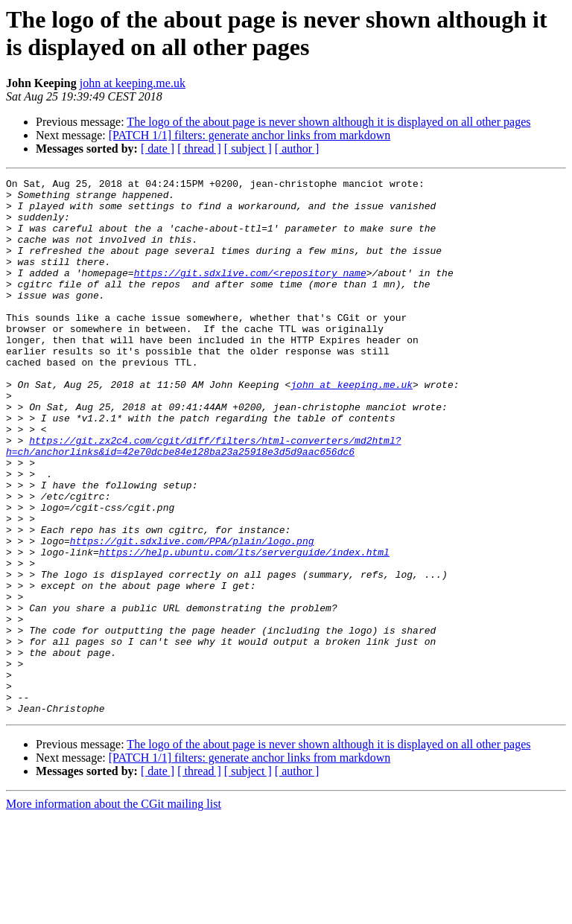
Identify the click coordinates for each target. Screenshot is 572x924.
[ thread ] (199, 149)
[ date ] (158, 149)
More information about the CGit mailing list (114, 911)
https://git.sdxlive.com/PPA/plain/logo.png (192, 614)
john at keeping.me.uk (133, 83)
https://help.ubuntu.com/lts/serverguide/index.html (244, 628)
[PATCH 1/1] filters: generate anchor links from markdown (250, 135)
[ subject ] (248, 149)
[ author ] (297, 149)
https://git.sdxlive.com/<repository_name (250, 293)
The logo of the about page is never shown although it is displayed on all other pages (328, 122)
